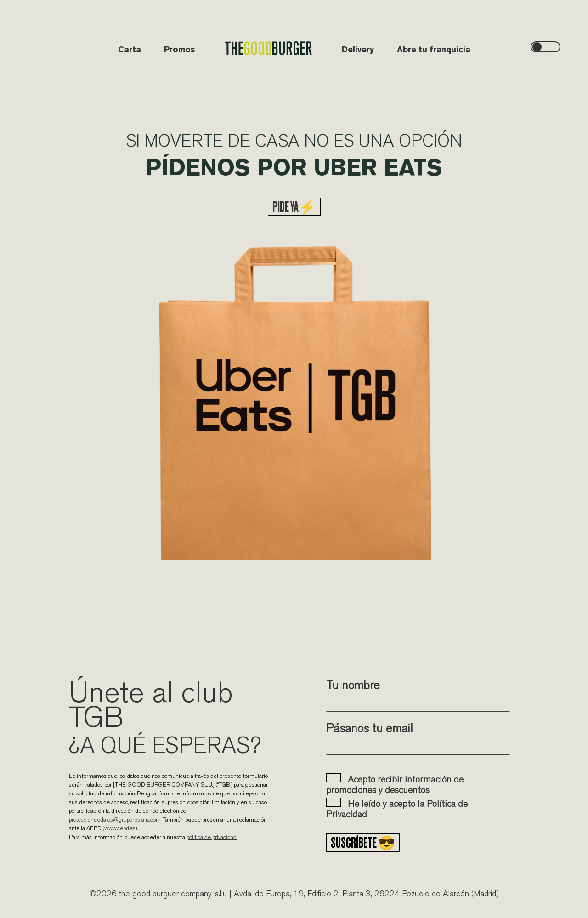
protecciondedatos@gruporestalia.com (115, 819)
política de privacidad (212, 837)
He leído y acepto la (397, 809)
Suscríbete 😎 (363, 843)
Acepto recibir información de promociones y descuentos (395, 784)
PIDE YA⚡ (294, 207)
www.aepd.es (120, 828)
